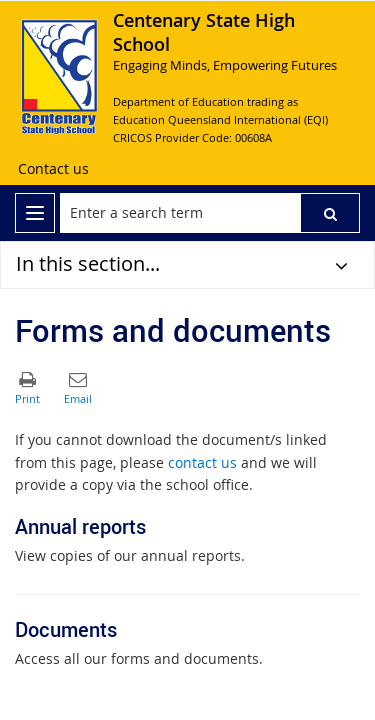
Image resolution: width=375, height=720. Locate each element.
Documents (66, 629)
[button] (330, 213)
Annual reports (80, 526)
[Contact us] (53, 169)
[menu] (35, 213)
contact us (202, 462)
